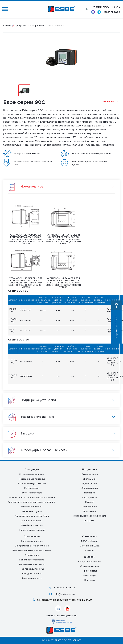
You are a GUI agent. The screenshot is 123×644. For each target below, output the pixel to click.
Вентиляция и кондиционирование (32, 550)
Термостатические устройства (32, 516)
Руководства (90, 483)
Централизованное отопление (32, 546)
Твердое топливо (32, 573)
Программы (90, 511)
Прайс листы (90, 571)
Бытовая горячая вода (32, 564)
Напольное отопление (32, 560)
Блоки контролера (32, 493)
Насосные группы (32, 511)
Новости (90, 550)
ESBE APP (90, 521)
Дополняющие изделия (32, 530)
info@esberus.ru (64, 594)
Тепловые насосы (32, 578)
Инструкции (90, 479)
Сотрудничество (90, 566)
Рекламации (90, 575)
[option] (61, 57)
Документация (90, 474)
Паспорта (90, 493)
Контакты (90, 580)
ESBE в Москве (90, 541)
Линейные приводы (32, 525)
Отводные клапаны (32, 507)
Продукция (21, 25)
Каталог (90, 502)
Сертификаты (90, 497)
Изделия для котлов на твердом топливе (32, 497)
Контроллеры (37, 25)
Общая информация (90, 561)
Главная (7, 25)
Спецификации (90, 488)
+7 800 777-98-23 (64, 588)
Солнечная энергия (32, 541)
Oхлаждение (32, 555)
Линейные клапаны (32, 521)
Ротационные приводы (32, 479)
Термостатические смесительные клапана (32, 502)
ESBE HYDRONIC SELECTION (90, 516)
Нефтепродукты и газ (32, 569)
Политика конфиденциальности (61, 616)
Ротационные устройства (32, 483)
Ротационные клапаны (32, 474)
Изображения (90, 507)
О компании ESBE (90, 546)
